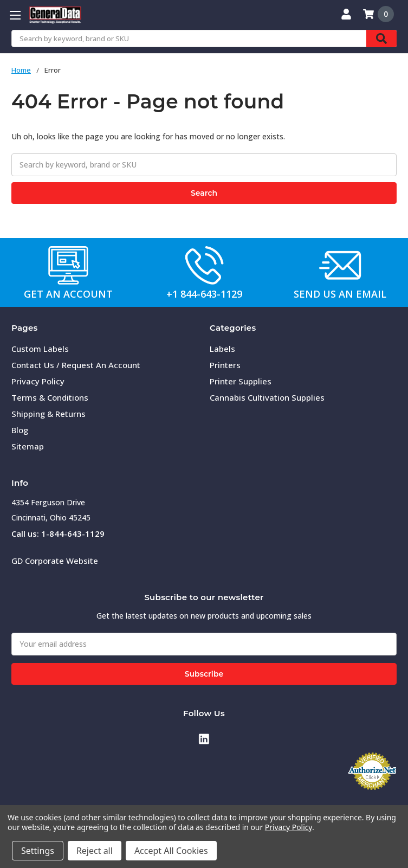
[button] (68, 265)
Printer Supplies (241, 381)
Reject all (95, 851)
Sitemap (28, 446)
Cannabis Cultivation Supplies (267, 397)
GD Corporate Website (55, 561)
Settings (38, 851)
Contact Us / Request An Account (76, 365)
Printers (225, 365)
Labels (222, 349)
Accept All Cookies (171, 851)
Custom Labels (40, 349)
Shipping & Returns (48, 414)
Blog (20, 430)
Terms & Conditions (50, 397)
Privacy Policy (38, 381)
